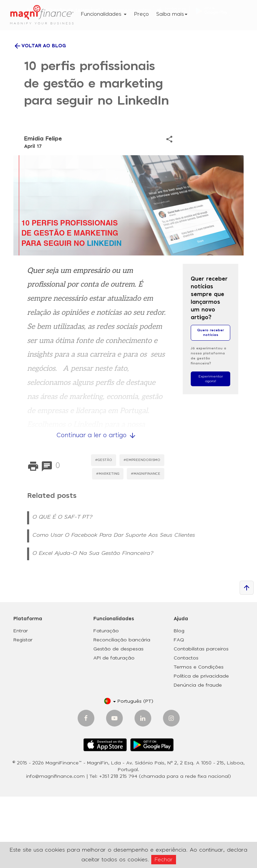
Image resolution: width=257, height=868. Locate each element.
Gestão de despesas (118, 721)
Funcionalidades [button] (104, 14)
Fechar (164, 860)
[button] (129, 773)
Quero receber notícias (210, 404)
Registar (23, 712)
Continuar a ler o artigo (97, 507)
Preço (141, 14)
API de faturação (114, 730)
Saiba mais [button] (172, 14)
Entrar (21, 703)
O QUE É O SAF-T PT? (62, 588)
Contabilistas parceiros (201, 721)
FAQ (179, 712)
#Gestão (104, 531)
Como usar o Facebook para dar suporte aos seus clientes (114, 606)
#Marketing (108, 545)
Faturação (106, 703)
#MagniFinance (146, 545)
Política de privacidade (201, 748)
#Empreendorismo (142, 531)
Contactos (186, 730)
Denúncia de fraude (198, 757)
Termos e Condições (199, 739)
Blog (179, 703)
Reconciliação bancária (122, 712)
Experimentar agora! (211, 450)
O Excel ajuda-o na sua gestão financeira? (93, 625)
